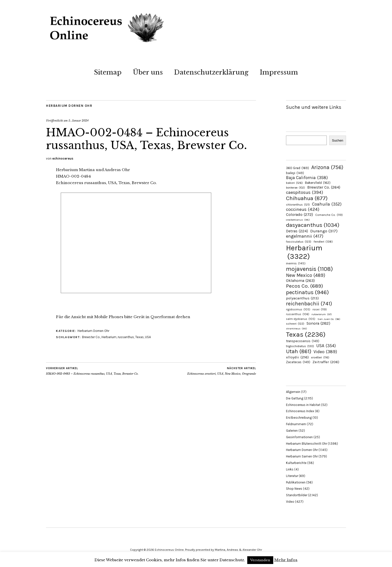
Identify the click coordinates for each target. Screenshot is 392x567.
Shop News (294, 489)
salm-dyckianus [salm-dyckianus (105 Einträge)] (301, 319)
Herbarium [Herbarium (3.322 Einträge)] (304, 252)
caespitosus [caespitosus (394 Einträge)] (304, 192)
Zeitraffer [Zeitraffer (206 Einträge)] (326, 362)
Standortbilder (297, 495)
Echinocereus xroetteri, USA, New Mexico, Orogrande (222, 371)
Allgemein (293, 392)
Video (290, 502)
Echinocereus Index (300, 411)
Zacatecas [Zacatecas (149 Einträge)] (298, 362)
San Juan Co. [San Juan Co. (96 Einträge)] (329, 319)
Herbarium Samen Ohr (302, 456)
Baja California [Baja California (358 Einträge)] (307, 178)
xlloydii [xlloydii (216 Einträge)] (297, 357)
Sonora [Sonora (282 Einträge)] (318, 323)
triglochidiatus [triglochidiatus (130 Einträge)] (300, 346)
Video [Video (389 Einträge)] (325, 352)
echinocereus (63, 158)
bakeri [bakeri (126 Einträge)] (294, 183)
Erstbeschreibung (299, 418)
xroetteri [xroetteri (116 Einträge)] (320, 357)
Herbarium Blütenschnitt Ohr (306, 444)
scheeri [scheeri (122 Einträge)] (295, 324)
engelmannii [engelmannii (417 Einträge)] (305, 236)
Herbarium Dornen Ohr (69, 106)
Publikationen (296, 482)
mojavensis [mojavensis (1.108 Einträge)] (309, 269)
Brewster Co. (91, 337)
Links (290, 469)
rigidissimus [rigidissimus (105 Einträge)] (298, 310)
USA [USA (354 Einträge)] (326, 346)
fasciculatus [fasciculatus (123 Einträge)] (299, 242)
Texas (139, 337)
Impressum (279, 72)
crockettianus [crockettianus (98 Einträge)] (298, 220)
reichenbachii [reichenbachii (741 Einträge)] (309, 304)
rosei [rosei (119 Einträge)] (320, 309)
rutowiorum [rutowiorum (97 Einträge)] (322, 314)
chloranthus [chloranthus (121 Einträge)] (298, 205)
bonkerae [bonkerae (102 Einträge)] (295, 188)
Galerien (292, 431)
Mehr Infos (286, 560)
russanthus (126, 337)
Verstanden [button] (260, 560)
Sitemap (108, 72)
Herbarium (109, 337)
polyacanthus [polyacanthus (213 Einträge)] (302, 298)
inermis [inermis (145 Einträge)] (296, 263)
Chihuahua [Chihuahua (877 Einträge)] (307, 198)
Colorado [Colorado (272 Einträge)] (299, 214)
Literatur (292, 476)
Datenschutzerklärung (211, 72)
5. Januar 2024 (78, 121)
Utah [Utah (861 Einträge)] (299, 351)
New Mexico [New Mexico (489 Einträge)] (306, 275)
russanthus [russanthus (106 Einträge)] (298, 314)
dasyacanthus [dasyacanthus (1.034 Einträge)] (313, 225)
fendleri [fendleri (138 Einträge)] (323, 241)
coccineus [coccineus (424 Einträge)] (303, 209)
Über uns (148, 72)
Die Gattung (295, 398)
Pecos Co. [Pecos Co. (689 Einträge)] (304, 286)
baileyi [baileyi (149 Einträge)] (295, 173)
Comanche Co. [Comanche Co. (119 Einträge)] (329, 215)
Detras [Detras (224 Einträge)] (297, 231)
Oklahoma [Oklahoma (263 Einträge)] (300, 280)
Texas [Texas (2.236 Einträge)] (306, 334)
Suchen (338, 140)
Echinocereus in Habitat (303, 405)
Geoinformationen (299, 437)
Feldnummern (296, 424)
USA (148, 337)
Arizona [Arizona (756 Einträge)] (327, 167)
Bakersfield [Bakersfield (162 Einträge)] (318, 183)
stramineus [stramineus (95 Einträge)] (296, 329)
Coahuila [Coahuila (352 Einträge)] (327, 204)
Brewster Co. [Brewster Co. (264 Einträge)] (324, 187)
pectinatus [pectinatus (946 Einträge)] (307, 292)
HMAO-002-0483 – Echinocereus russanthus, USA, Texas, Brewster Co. (92, 371)
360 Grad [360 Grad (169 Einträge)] (297, 168)
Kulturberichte (296, 463)
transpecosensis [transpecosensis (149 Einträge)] (303, 341)
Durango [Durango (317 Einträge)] (324, 231)
